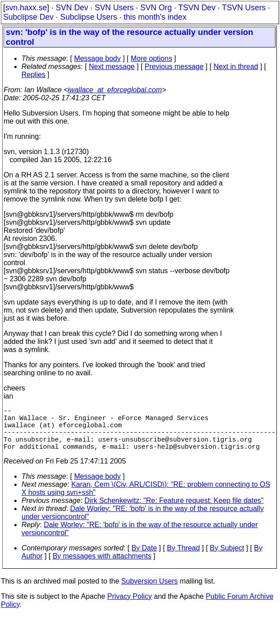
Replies (33, 75)
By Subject (227, 559)
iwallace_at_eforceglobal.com (115, 90)
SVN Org (156, 8)
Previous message (174, 67)
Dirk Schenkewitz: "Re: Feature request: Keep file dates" (174, 511)
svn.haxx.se (26, 8)
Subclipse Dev (28, 17)
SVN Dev (72, 8)
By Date (144, 559)
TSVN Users (244, 8)
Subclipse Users (88, 17)
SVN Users (114, 8)
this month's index (155, 17)
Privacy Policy (129, 607)
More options (152, 58)
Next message (112, 67)
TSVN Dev (197, 8)
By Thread (184, 559)
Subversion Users (150, 592)
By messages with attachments (102, 567)
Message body (97, 58)
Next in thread (236, 67)
